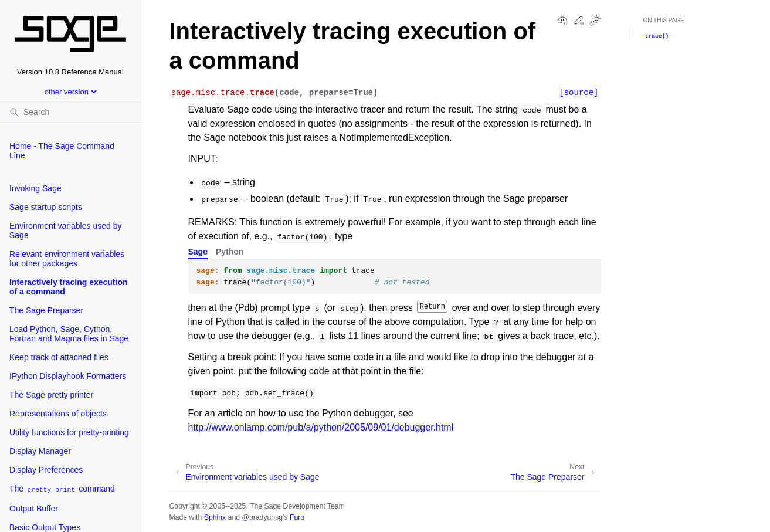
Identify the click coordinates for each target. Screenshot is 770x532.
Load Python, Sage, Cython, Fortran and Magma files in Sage (69, 334)
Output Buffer (34, 509)
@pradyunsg (262, 517)
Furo (297, 517)
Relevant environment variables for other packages (67, 259)
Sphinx (215, 517)
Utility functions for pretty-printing (69, 432)
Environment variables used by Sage (65, 231)
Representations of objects (58, 414)
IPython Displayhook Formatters (68, 376)
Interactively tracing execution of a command (69, 287)
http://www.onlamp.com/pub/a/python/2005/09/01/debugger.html (321, 427)
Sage (198, 252)
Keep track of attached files (59, 357)
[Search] (70, 112)
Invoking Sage (35, 188)
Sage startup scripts (46, 207)
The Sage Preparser (46, 310)
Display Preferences (46, 470)
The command (62, 489)
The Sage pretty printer (51, 395)
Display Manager (40, 451)
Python (230, 252)
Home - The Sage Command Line (62, 151)
